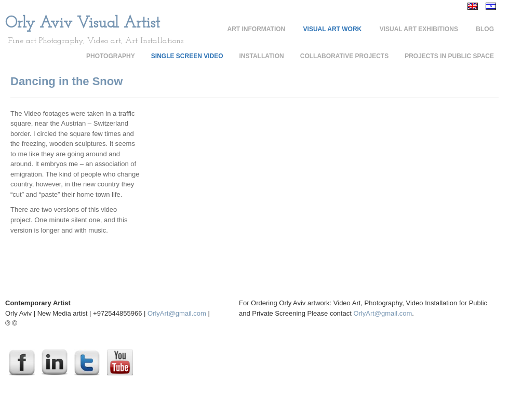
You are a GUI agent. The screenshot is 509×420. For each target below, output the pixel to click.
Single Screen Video (187, 56)
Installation (262, 56)
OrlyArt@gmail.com (177, 313)
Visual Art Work (333, 29)
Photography (111, 56)
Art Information (257, 29)
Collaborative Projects (344, 56)
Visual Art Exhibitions (419, 29)
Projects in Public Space (449, 56)
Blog (485, 29)
